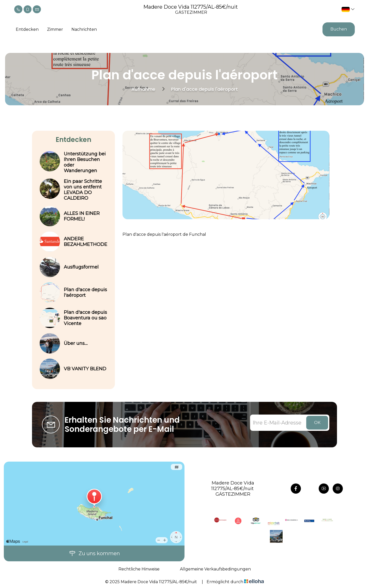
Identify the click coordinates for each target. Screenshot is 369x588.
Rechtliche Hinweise (139, 569)
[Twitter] (310, 489)
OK (317, 423)
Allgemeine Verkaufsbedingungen (215, 569)
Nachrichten (84, 29)
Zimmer (55, 29)
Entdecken (27, 29)
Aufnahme (143, 89)
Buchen (339, 29)
